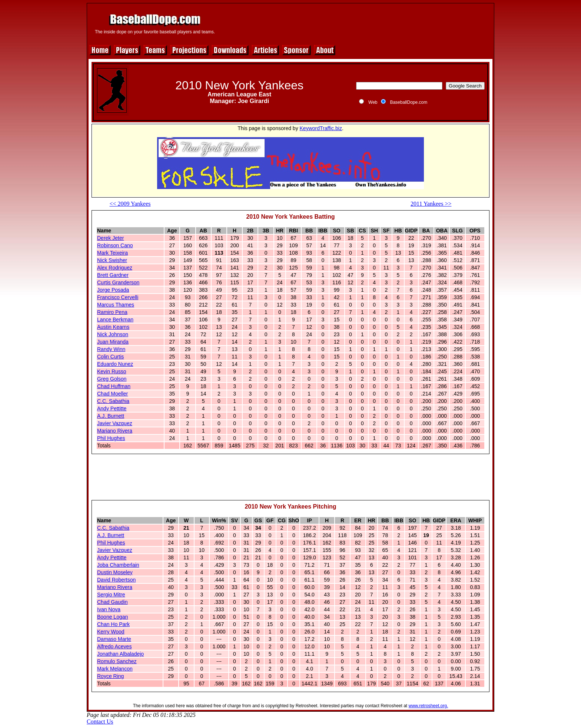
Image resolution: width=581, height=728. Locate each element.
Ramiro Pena (112, 312)
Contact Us (100, 722)
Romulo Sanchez (117, 661)
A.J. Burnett (111, 416)
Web (373, 102)
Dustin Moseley (115, 572)
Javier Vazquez (115, 423)
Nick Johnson (113, 334)
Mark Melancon (115, 669)
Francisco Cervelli (118, 297)
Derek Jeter (110, 238)
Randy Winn (111, 349)
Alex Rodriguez (115, 268)
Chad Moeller (112, 394)
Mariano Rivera (115, 431)
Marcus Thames (116, 305)
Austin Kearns (113, 327)
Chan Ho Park (113, 624)
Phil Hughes (111, 438)
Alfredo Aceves (114, 646)
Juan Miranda (113, 342)
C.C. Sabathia (113, 401)
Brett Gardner (113, 275)
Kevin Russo (112, 371)
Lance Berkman (115, 320)
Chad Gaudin (112, 602)
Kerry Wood (111, 632)
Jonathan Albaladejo (120, 654)
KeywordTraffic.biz (321, 128)
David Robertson (116, 580)
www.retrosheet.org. (429, 706)
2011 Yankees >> (431, 204)
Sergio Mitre (111, 595)
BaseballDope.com (409, 102)
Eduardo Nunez (115, 364)
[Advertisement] (356, 23)
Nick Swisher (112, 260)
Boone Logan (112, 617)
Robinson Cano (115, 245)
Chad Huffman (114, 386)
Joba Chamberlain (118, 565)
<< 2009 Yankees (130, 204)
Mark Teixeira (112, 253)
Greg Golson (112, 379)
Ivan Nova (109, 609)
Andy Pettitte (112, 408)
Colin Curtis (110, 357)
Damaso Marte (114, 639)
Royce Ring (110, 676)
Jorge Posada (113, 290)
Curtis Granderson (118, 282)
